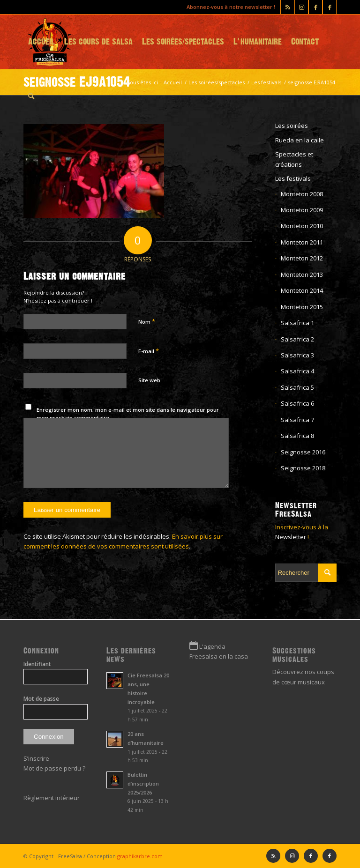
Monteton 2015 (302, 307)
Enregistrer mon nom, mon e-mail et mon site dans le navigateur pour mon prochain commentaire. (128, 414)
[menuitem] (41, 42)
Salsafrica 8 (297, 436)
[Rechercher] (31, 96)
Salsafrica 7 (297, 420)
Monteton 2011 (302, 242)
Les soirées (292, 126)
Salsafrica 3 (297, 355)
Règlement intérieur (52, 798)
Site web (149, 380)
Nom (147, 321)
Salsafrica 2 (297, 339)
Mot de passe (41, 699)
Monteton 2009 (302, 210)
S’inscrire (36, 758)
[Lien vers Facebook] (330, 7)
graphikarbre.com (140, 856)
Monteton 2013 (302, 274)
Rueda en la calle (300, 140)
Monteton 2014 (302, 290)
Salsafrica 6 (297, 403)
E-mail (149, 351)
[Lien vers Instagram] (301, 7)
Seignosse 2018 (303, 468)
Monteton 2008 (302, 194)
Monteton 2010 (302, 226)
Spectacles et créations (294, 159)
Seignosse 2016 (303, 452)
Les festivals (293, 178)
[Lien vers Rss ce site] (288, 7)
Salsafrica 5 (297, 387)
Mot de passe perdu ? (54, 768)
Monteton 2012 (302, 258)
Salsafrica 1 (297, 323)
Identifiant (37, 664)
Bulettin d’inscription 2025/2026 (143, 783)
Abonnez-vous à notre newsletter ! (231, 7)
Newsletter (291, 537)
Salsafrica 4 (297, 371)
